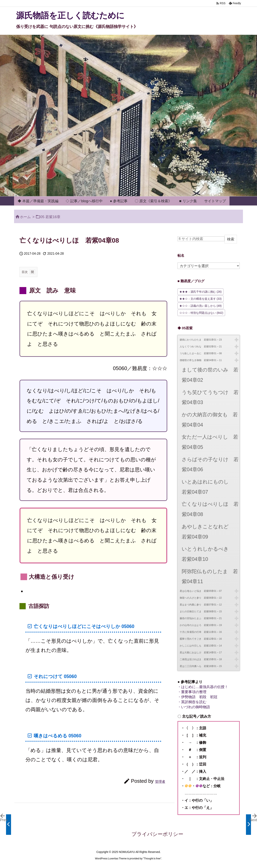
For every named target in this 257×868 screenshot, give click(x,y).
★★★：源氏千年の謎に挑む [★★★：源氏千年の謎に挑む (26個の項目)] (200, 292)
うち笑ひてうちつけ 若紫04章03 (210, 397)
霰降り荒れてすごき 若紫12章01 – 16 (201, 639)
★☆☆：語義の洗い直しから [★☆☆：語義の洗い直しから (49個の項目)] (200, 306)
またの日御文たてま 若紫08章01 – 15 (201, 611)
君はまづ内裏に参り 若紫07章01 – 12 (201, 605)
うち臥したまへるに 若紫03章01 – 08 (201, 353)
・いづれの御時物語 (194, 707)
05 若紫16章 (50, 217)
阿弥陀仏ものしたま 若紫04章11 (210, 576)
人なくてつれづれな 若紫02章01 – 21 (201, 347)
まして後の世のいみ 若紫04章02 (210, 375)
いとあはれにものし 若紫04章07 (208, 487)
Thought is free (152, 859)
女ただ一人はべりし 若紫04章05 (210, 442)
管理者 (160, 782)
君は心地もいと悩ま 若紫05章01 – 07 (201, 591)
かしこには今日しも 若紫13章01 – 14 (201, 646)
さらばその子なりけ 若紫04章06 (210, 464)
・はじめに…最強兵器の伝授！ (203, 687)
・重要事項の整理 (192, 692)
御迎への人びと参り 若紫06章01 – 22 (201, 598)
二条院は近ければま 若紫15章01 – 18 (201, 659)
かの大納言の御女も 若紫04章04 (210, 420)
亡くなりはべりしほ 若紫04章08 (210, 509)
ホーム (25, 217)
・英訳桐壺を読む (192, 702)
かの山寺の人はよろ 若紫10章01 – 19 (201, 625)
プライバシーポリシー (157, 834)
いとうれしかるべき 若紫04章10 (208, 554)
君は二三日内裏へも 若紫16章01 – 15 (201, 666)
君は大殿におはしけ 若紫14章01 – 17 (201, 653)
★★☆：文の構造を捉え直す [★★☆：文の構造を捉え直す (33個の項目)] (200, 299)
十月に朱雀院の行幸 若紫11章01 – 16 (201, 632)
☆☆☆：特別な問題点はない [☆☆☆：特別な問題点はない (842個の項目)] (201, 313)
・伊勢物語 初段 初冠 (197, 697)
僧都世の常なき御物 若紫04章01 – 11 (201, 360)
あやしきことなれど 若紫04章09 (208, 532)
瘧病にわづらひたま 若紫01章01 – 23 (201, 340)
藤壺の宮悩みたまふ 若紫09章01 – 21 (201, 618)
